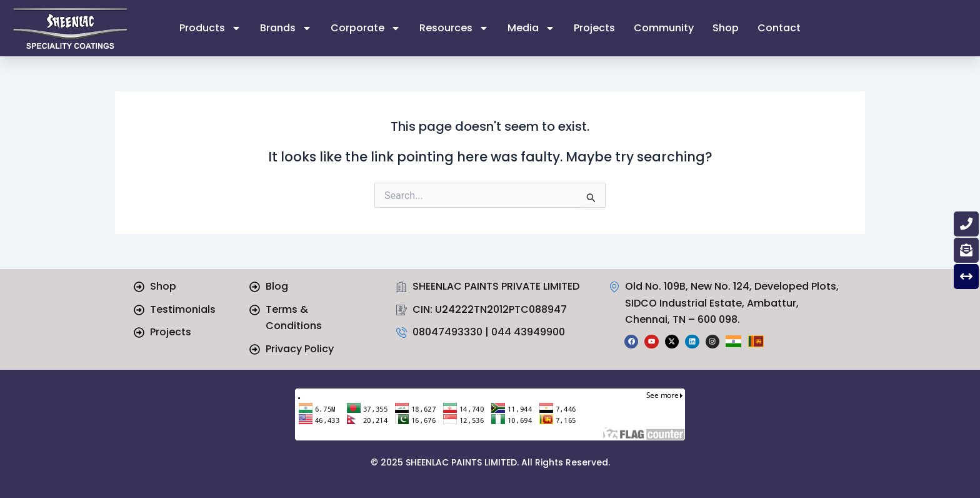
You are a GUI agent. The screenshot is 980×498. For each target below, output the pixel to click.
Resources (454, 28)
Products (210, 28)
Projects (594, 28)
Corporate (366, 28)
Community (664, 28)
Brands (286, 28)
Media (531, 28)
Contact (779, 28)
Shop (726, 28)
